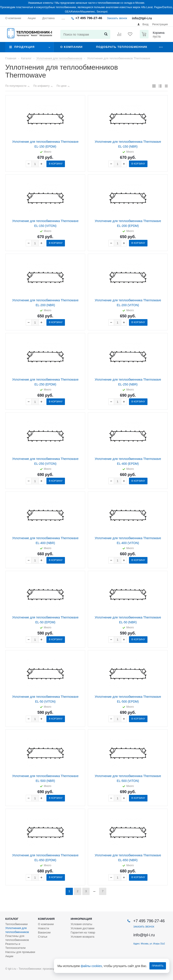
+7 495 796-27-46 (89, 18)
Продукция (24, 47)
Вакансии (44, 932)
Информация (81, 919)
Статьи (43, 937)
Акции (9, 956)
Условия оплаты (81, 924)
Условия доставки (83, 928)
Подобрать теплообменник (122, 47)
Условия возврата (83, 937)
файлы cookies (91, 966)
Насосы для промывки (20, 952)
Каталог (12, 919)
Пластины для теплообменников (17, 938)
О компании (71, 47)
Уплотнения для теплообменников (17, 930)
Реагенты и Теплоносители (15, 946)
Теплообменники (17, 924)
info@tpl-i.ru (142, 18)
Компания (46, 919)
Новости (44, 928)
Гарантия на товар (83, 932)
